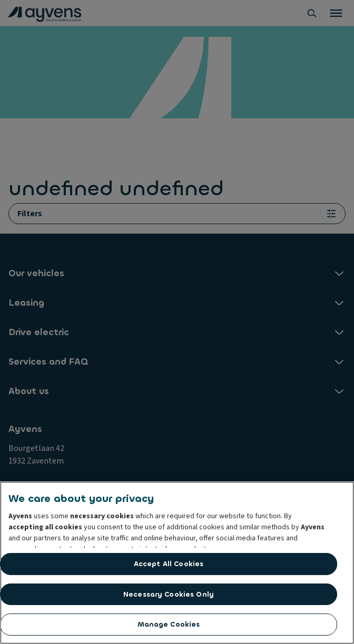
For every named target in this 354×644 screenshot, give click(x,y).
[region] (177, 563)
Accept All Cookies (169, 564)
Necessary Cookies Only (169, 594)
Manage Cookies (169, 624)
